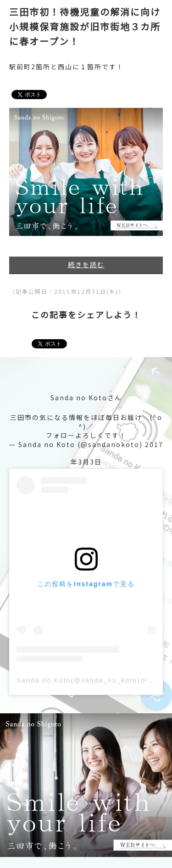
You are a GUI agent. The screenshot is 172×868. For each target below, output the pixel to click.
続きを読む (86, 264)
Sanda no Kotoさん (86, 398)
